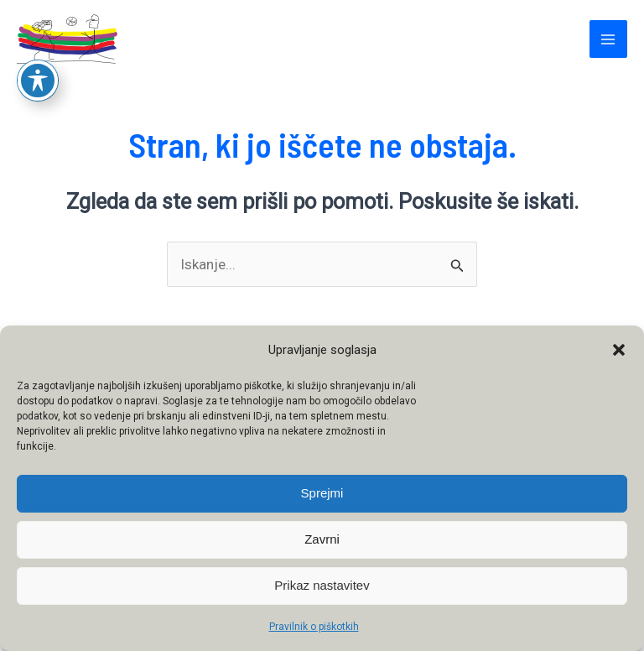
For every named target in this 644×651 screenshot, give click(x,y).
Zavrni (322, 539)
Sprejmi (322, 493)
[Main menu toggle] (609, 39)
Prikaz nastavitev (322, 585)
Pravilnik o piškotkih (314, 627)
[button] (619, 350)
